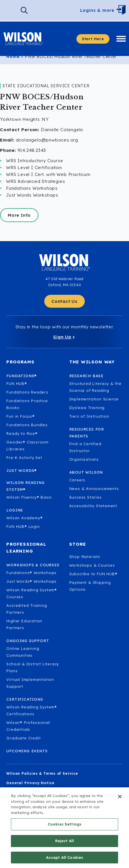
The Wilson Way (92, 362)
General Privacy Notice (30, 783)
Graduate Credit (23, 738)
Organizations (84, 459)
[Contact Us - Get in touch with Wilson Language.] (64, 301)
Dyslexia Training (87, 408)
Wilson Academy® (24, 518)
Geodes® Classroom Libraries (27, 445)
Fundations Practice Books (27, 404)
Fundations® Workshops (31, 573)
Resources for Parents (87, 433)
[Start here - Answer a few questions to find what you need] (93, 39)
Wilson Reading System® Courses (32, 593)
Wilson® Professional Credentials (28, 726)
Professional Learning (26, 548)
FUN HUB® (17, 383)
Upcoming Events (27, 751)
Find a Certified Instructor (85, 447)
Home (13, 57)
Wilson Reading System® (25, 486)
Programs (20, 362)
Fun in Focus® (20, 416)
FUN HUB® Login (23, 526)
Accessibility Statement (93, 506)
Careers (77, 480)
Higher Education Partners (24, 624)
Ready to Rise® (22, 433)
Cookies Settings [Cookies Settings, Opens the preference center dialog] (64, 832)
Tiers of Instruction (89, 416)
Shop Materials (85, 557)
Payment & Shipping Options (90, 586)
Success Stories (85, 497)
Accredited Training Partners (27, 609)
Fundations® (22, 376)
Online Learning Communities (23, 652)
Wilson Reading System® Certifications (32, 710)
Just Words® (22, 470)
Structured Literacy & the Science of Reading (95, 387)
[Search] (24, 10)
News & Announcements (94, 489)
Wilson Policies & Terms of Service (42, 773)
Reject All (64, 848)
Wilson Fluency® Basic (29, 497)
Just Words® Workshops (31, 581)
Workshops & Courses (92, 565)
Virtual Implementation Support (30, 683)
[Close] (120, 804)
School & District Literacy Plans (33, 667)
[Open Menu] (123, 10)
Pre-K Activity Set (24, 458)
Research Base (86, 376)
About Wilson (86, 472)
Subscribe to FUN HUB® (93, 574)
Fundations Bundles (27, 425)
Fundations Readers (27, 392)
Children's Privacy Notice (33, 792)
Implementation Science (94, 399)
